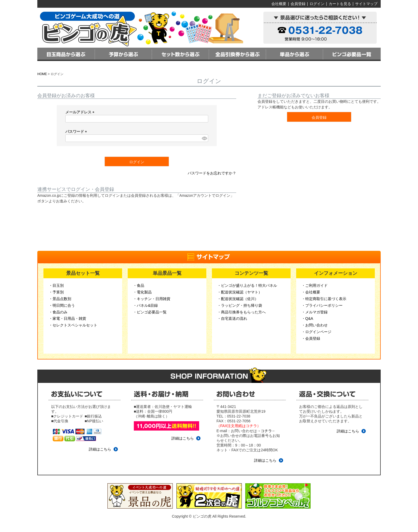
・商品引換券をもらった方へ (242, 312)
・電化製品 (142, 292)
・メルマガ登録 (315, 312)
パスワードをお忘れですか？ (212, 173)
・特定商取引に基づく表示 (324, 299)
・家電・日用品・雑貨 (67, 318)
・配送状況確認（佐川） (238, 299)
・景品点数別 (60, 299)
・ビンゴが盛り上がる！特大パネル (247, 285)
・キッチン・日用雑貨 (152, 299)
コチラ (266, 431)
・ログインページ (316, 332)
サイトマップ (366, 4)
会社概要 (279, 4)
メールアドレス (81, 112)
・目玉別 (56, 285)
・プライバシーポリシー (322, 305)
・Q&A (307, 318)
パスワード (77, 132)
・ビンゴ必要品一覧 (150, 312)
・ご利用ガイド (315, 285)
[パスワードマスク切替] (204, 138)
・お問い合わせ (315, 325)
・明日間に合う (62, 305)
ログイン (317, 4)
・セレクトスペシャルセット (73, 325)
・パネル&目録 (145, 305)
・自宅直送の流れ (232, 318)
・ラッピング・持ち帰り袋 (240, 305)
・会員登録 (311, 338)
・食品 (139, 285)
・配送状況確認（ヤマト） (240, 292)
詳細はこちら (100, 449)
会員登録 (298, 4)
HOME (42, 74)
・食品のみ (58, 312)
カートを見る (340, 4)
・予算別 (56, 292)
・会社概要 (311, 292)
